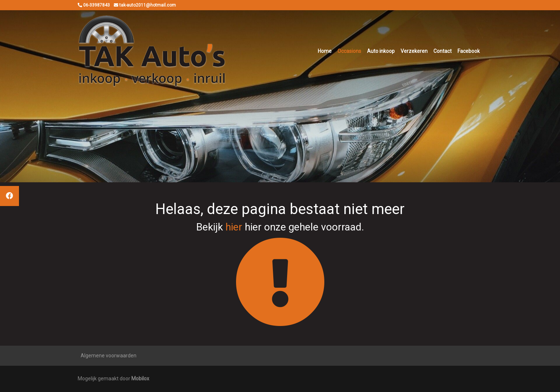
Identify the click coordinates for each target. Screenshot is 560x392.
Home (325, 51)
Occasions (349, 51)
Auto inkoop (381, 51)
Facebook (469, 51)
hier (234, 227)
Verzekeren (414, 51)
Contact (443, 51)
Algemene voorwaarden (109, 356)
